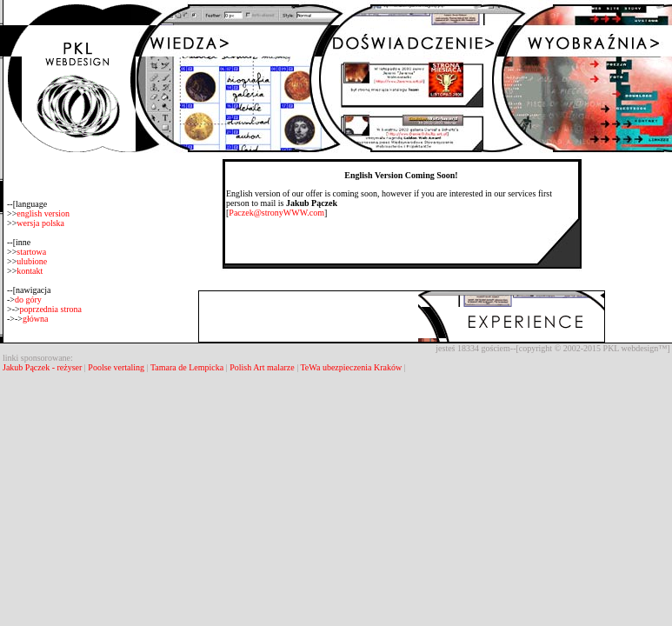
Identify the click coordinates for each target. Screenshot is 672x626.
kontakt (30, 271)
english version (43, 213)
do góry (28, 300)
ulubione (32, 261)
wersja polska (40, 223)
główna (35, 319)
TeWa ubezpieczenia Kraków (351, 367)
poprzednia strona (51, 309)
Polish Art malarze (262, 367)
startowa (31, 252)
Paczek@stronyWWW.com (276, 213)
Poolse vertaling (116, 367)
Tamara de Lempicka (187, 367)
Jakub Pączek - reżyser (43, 367)
